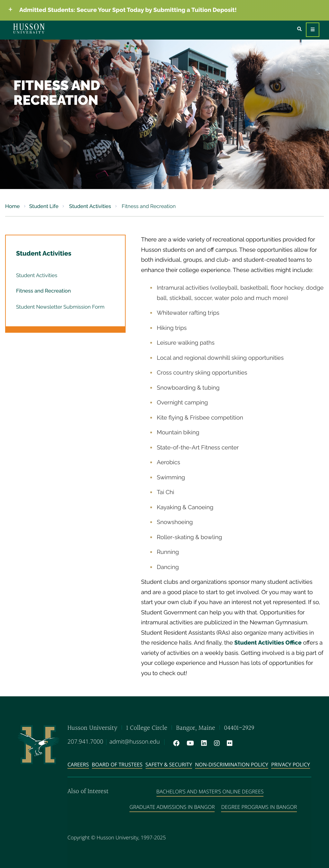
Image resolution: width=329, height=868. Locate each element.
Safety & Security (169, 764)
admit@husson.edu (134, 742)
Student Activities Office (268, 643)
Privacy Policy (291, 764)
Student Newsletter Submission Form (60, 307)
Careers (78, 764)
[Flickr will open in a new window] (228, 743)
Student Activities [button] (44, 253)
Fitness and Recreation (43, 291)
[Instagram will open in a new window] (216, 743)
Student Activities (89, 206)
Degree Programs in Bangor (259, 807)
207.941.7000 (85, 742)
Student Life (44, 206)
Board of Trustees (117, 764)
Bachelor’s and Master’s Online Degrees (210, 791)
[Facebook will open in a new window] (175, 743)
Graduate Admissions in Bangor (172, 807)
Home (13, 206)
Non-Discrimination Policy (232, 764)
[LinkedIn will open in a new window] (203, 743)
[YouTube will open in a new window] (189, 743)
